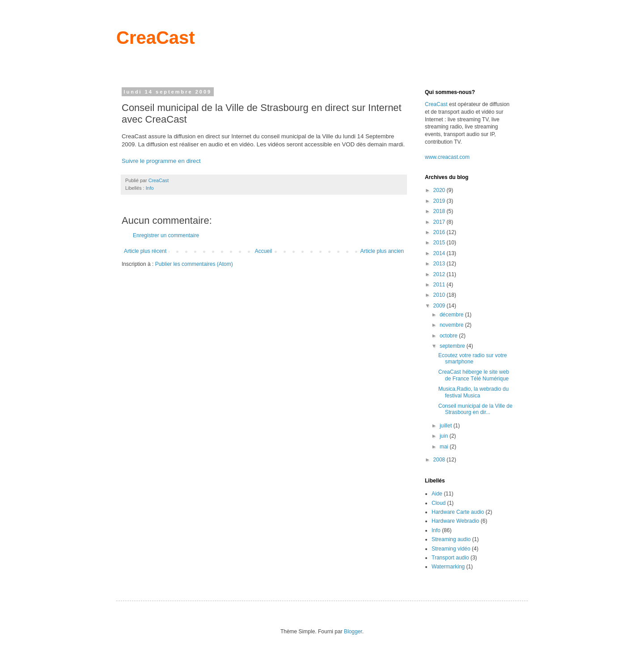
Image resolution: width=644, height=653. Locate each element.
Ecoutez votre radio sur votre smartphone (472, 359)
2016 (440, 232)
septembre (453, 346)
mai (445, 447)
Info (150, 188)
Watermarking (448, 567)
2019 (440, 201)
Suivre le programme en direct (161, 161)
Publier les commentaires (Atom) (194, 264)
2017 (440, 222)
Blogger (353, 632)
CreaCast (156, 38)
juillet (447, 426)
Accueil (264, 251)
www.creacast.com (447, 157)
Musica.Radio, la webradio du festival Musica (473, 392)
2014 (440, 253)
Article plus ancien (382, 251)
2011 (440, 285)
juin (445, 436)
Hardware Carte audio (458, 512)
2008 (440, 460)
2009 (440, 306)
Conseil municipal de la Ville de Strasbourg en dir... (475, 409)
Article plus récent (145, 251)
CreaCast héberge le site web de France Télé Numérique (474, 375)
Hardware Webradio (455, 521)
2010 (440, 295)
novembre (452, 325)
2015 (440, 243)
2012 (440, 274)
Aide (437, 494)
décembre (452, 315)
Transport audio (450, 558)
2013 (440, 264)
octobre (449, 336)
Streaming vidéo (451, 549)
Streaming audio (451, 539)
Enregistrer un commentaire (166, 235)
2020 (440, 190)
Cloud (439, 503)
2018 (440, 211)
